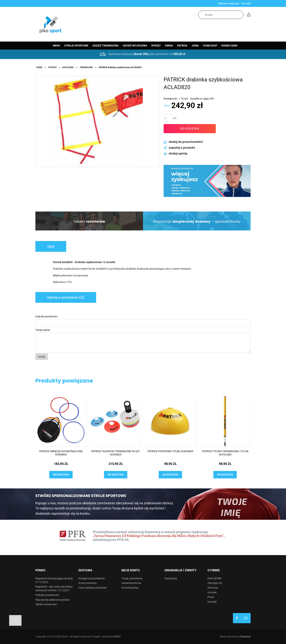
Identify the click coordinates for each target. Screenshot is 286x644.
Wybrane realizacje (229, 3)
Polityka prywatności (47, 595)
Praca (211, 597)
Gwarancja (171, 578)
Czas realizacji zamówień (93, 588)
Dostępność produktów (92, 578)
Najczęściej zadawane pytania (52, 600)
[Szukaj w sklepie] (221, 15)
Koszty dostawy (88, 583)
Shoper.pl (245, 637)
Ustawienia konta (131, 583)
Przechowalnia (130, 588)
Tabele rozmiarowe (46, 604)
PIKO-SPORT (215, 578)
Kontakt (246, 3)
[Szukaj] (241, 15)
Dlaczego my (215, 583)
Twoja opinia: (43, 330)
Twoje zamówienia (132, 578)
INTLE (117, 637)
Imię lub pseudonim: (47, 316)
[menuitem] (56, 46)
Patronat (213, 588)
